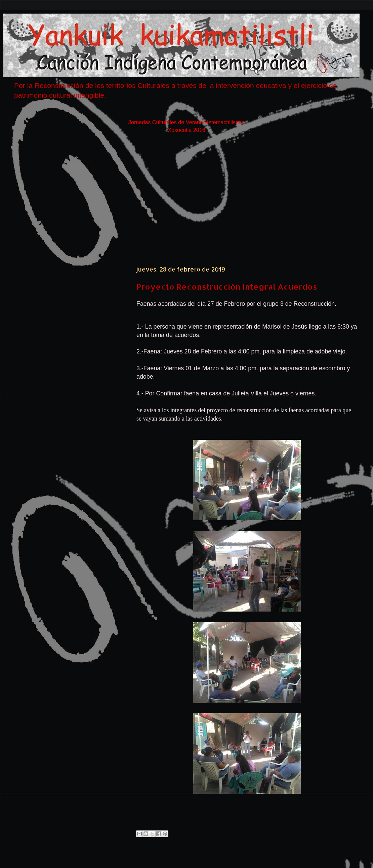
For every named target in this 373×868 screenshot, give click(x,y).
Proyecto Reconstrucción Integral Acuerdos (227, 286)
